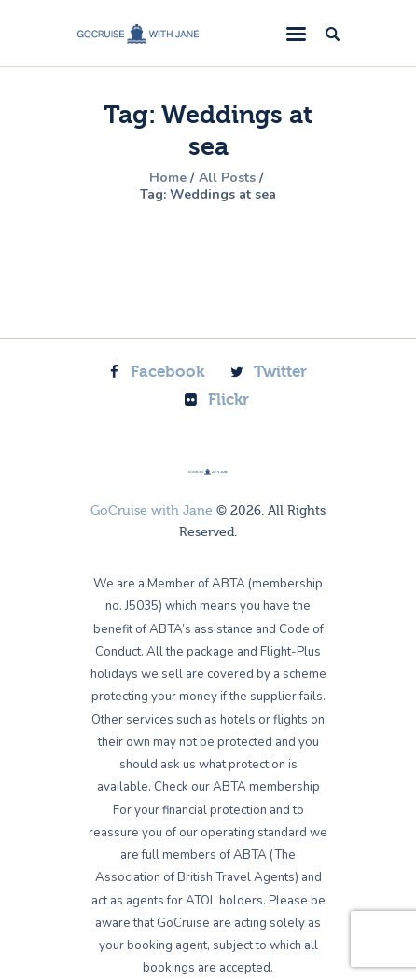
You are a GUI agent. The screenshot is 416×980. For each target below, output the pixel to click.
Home (168, 178)
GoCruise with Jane (152, 511)
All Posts (227, 178)
